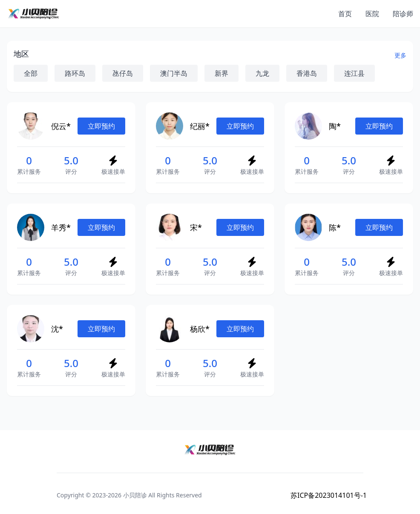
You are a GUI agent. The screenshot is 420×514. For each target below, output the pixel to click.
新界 (222, 73)
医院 (372, 14)
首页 (345, 14)
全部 (31, 73)
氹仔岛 (123, 73)
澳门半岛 (174, 73)
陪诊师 (403, 14)
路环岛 (75, 73)
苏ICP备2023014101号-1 (329, 495)
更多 (400, 55)
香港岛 (307, 73)
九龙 (262, 73)
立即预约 (101, 126)
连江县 (354, 73)
